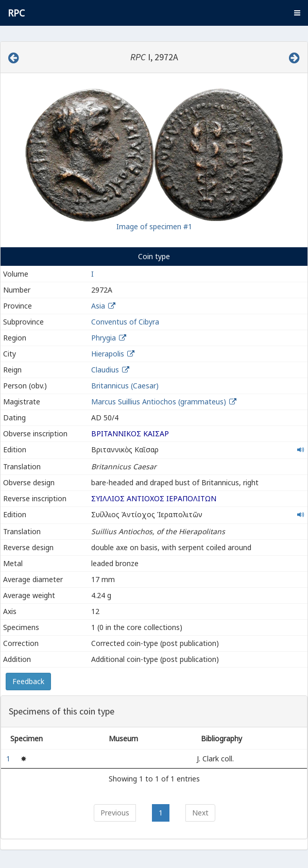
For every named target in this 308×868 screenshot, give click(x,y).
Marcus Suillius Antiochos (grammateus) (160, 402)
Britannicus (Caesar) (125, 386)
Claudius (105, 370)
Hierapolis (108, 354)
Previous (115, 813)
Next (200, 813)
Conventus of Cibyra (125, 322)
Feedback (28, 681)
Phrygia (104, 338)
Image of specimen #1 (154, 226)
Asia (98, 306)
